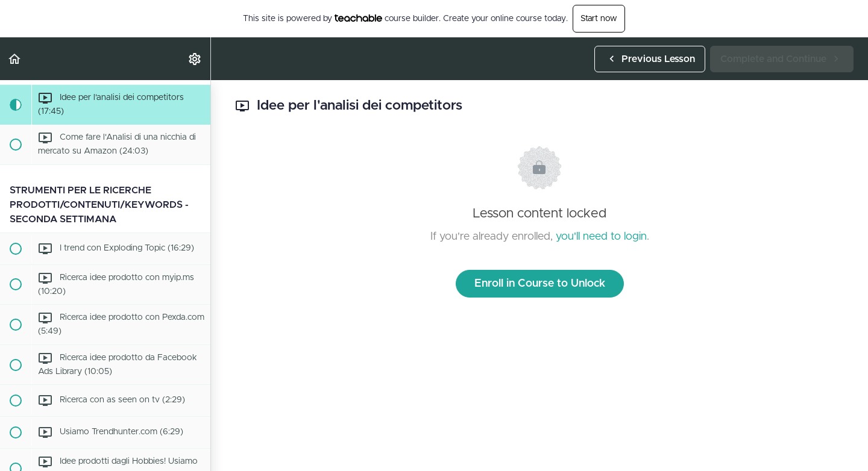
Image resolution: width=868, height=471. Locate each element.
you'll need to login (601, 237)
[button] (15, 59)
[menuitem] (195, 59)
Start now (599, 19)
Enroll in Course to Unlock (540, 284)
